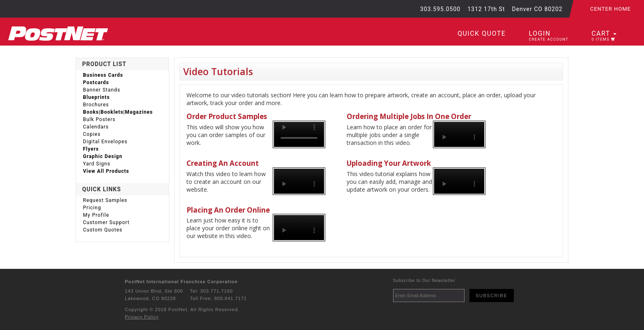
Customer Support (106, 222)
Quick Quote (482, 33)
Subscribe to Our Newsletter (424, 281)
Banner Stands (102, 90)
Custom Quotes (103, 230)
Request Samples (105, 200)
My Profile (96, 215)
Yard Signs (97, 164)
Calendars (96, 127)
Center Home (611, 9)
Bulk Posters (99, 119)
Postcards (96, 82)
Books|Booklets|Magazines (118, 112)
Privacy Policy (142, 317)
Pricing (92, 208)
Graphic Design (103, 156)
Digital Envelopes (105, 142)
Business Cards (103, 75)
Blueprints (96, 97)
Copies (92, 134)
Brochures (96, 105)
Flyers (91, 149)
